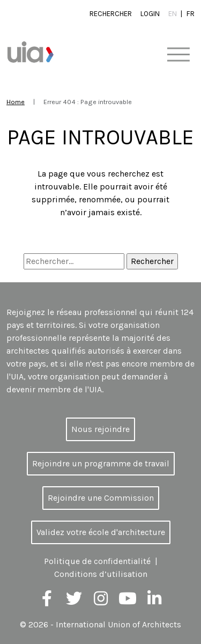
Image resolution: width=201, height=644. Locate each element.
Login (150, 14)
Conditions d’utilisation (101, 574)
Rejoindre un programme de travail (101, 463)
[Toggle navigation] (178, 55)
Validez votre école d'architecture (101, 532)
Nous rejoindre (100, 429)
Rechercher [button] (111, 14)
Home (16, 102)
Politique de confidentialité (97, 561)
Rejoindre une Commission (101, 498)
